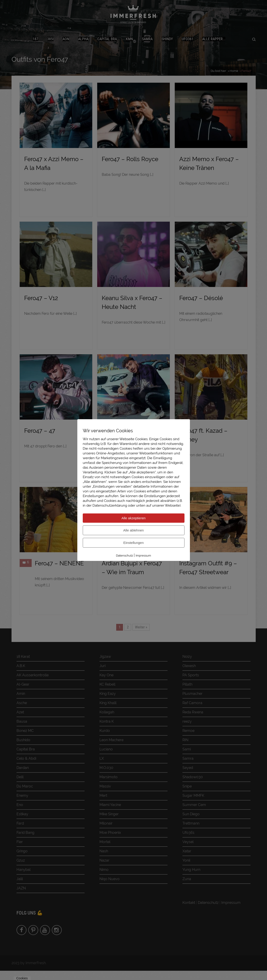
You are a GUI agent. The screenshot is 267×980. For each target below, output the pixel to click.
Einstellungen (133, 543)
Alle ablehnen (133, 530)
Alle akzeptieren (133, 518)
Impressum (143, 556)
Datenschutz (124, 556)
